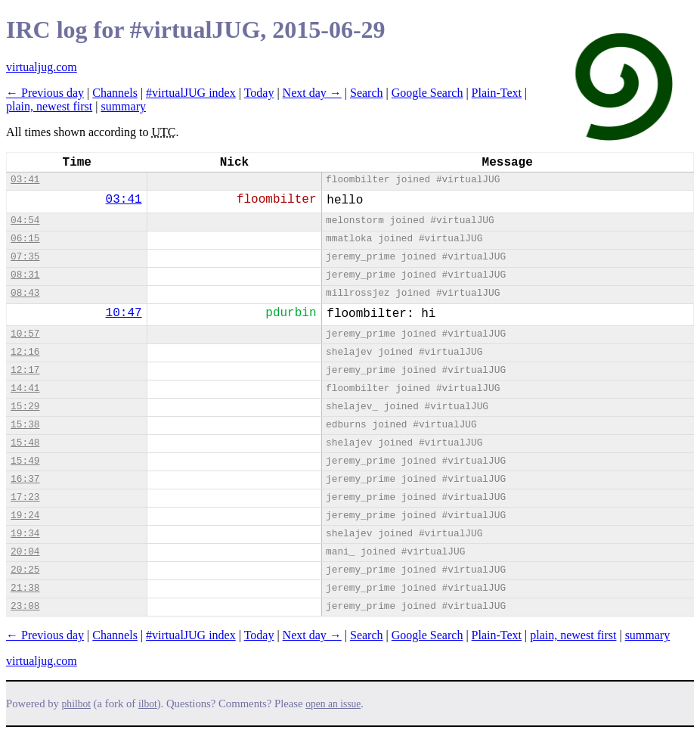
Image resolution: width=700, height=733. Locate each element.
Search (367, 93)
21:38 (25, 588)
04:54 (25, 221)
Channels (115, 93)
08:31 (25, 275)
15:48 (25, 443)
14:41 (25, 388)
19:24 (25, 516)
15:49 (25, 461)
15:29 (25, 407)
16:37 (25, 479)
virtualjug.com (42, 67)
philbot (76, 704)
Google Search (427, 93)
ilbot (148, 704)
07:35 (25, 257)
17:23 (25, 497)
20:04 (25, 552)
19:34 (25, 534)
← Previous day (45, 93)
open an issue (333, 704)
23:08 (25, 606)
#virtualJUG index (191, 93)
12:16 (25, 352)
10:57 (25, 334)
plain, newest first (49, 106)
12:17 (25, 370)
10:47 (124, 313)
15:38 (25, 425)
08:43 (25, 293)
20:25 (25, 570)
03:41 (25, 180)
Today (259, 93)
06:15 (25, 239)
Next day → (312, 93)
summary (123, 106)
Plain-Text (497, 93)
